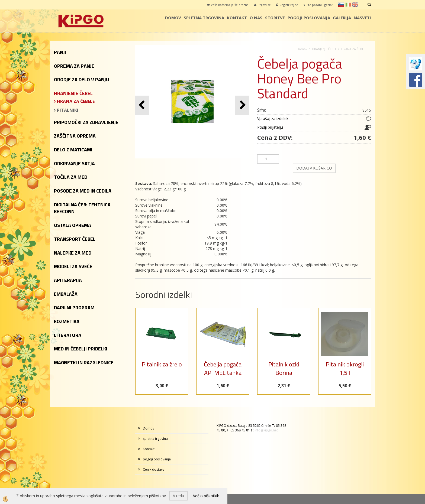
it (348, 5)
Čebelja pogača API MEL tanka (223, 368)
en (355, 5)
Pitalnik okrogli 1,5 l (345, 368)
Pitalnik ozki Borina (284, 368)
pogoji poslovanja (309, 18)
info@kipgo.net (266, 430)
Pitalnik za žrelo (162, 364)
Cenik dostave (154, 469)
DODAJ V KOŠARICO (314, 168)
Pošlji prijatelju (270, 127)
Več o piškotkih (206, 496)
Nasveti (362, 18)
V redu (178, 496)
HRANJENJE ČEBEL (324, 49)
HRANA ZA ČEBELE (76, 101)
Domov (173, 18)
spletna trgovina (204, 18)
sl (341, 5)
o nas (256, 18)
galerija (342, 18)
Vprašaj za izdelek (273, 118)
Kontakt (237, 18)
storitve (275, 18)
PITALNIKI (68, 110)
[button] (242, 105)
